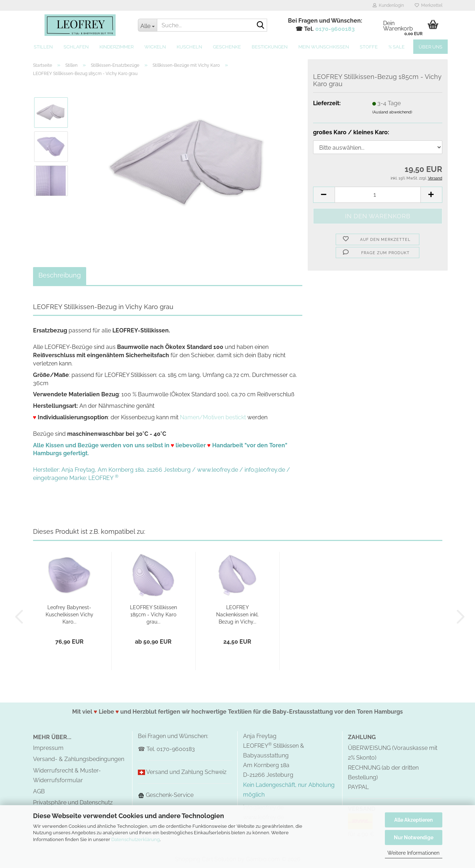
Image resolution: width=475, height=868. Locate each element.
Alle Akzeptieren (413, 820)
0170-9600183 (335, 29)
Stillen (43, 47)
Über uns (430, 47)
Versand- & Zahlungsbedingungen (79, 759)
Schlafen (76, 47)
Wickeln (155, 47)
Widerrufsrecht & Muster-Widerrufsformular (67, 775)
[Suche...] (147, 25)
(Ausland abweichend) (392, 112)
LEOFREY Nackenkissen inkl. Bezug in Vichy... (237, 615)
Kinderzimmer (117, 47)
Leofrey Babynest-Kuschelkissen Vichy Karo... (69, 615)
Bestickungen (270, 47)
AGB (39, 791)
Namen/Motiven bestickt (213, 417)
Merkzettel (429, 5)
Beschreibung (60, 275)
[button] (324, 195)
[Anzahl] (378, 195)
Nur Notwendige (414, 837)
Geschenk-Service (166, 795)
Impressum (48, 748)
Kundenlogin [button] (388, 5)
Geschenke (227, 47)
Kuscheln (189, 47)
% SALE (397, 47)
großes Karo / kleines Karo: (351, 132)
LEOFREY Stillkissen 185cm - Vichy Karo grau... (153, 615)
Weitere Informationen (413, 853)
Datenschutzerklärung (136, 839)
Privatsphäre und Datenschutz (73, 802)
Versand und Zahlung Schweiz (186, 772)
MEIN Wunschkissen (324, 47)
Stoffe (369, 47)
